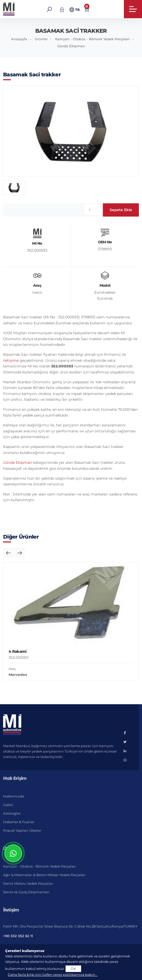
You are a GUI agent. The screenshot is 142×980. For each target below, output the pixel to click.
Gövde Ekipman (71, 46)
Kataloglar (12, 813)
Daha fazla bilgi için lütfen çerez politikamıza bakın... (53, 975)
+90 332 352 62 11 (18, 936)
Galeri (8, 805)
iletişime (11, 360)
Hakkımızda (14, 796)
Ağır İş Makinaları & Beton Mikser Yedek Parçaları (44, 875)
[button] (8, 553)
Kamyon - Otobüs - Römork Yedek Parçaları (93, 39)
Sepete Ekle (121, 210)
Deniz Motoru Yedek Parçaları (28, 883)
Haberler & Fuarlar (19, 822)
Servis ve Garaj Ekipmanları (26, 892)
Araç (12, 669)
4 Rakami (17, 651)
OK (73, 969)
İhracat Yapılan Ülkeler (22, 830)
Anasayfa (19, 39)
